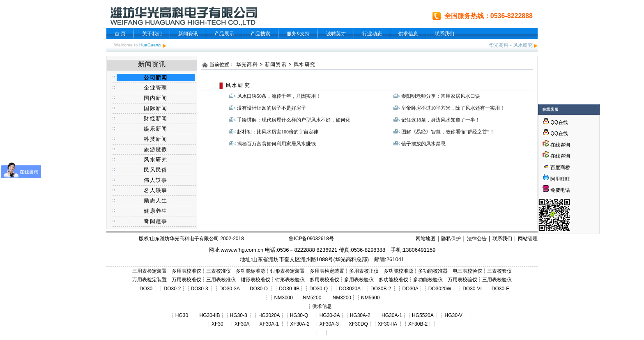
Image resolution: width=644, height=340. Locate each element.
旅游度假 (155, 149)
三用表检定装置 (149, 271)
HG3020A (269, 315)
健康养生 (155, 211)
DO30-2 (172, 289)
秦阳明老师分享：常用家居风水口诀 (441, 96)
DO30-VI (472, 289)
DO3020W (440, 289)
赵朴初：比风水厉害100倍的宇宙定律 (278, 132)
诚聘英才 (336, 34)
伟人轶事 (155, 180)
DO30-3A (230, 289)
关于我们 (152, 34)
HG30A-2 (360, 315)
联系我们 (444, 34)
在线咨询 (556, 145)
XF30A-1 (269, 324)
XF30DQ (358, 324)
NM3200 (342, 298)
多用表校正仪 (364, 271)
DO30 (146, 289)
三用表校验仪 (497, 280)
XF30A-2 (300, 324)
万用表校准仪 (186, 280)
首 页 (120, 34)
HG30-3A (330, 315)
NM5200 (312, 298)
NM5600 (370, 298)
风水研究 (523, 45)
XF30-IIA (388, 324)
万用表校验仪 (462, 280)
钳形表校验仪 (290, 280)
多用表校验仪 (359, 280)
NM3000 (284, 298)
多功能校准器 (433, 271)
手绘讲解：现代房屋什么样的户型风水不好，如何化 (294, 120)
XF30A (242, 324)
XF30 (217, 324)
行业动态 (372, 34)
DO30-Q (319, 289)
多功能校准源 (398, 271)
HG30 (182, 315)
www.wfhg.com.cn (242, 250)
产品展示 (224, 34)
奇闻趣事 (155, 221)
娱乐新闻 (155, 129)
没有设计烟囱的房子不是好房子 (271, 108)
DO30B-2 (381, 289)
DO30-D (259, 289)
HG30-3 (239, 315)
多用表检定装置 (327, 271)
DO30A (410, 289)
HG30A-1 (392, 315)
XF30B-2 (418, 324)
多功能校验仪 (428, 280)
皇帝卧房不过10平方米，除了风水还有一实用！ (453, 108)
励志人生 (155, 201)
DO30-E (500, 289)
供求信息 (408, 34)
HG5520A (423, 315)
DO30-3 (200, 289)
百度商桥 (556, 168)
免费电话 (556, 190)
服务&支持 (298, 34)
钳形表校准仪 (255, 280)
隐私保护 (451, 239)
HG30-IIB (210, 315)
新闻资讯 (188, 34)
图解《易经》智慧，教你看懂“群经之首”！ (448, 132)
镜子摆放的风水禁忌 (423, 144)
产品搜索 (260, 34)
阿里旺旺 (560, 179)
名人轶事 (155, 190)
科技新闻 (155, 139)
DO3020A (350, 289)
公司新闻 (155, 77)
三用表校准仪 (221, 280)
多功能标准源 (251, 271)
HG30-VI (454, 315)
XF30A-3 (329, 324)
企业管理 (155, 88)
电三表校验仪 (467, 271)
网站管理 (528, 239)
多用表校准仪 (186, 271)
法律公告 (477, 239)
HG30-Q (299, 315)
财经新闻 (155, 118)
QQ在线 (555, 122)
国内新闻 (155, 98)
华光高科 (499, 45)
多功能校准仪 (393, 280)
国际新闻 (155, 108)
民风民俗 (155, 170)
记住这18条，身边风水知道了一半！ (441, 120)
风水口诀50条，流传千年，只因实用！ (279, 96)
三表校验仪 (499, 271)
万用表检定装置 (149, 280)
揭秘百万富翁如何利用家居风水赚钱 (276, 144)
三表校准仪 (218, 271)
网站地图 (425, 239)
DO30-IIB (289, 289)
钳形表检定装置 (287, 271)
